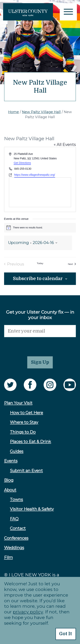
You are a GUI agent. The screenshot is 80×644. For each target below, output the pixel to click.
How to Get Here (26, 413)
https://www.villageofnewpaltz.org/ (35, 175)
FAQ (14, 519)
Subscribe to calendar (38, 279)
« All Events (65, 144)
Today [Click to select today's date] (40, 263)
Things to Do (23, 432)
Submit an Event (26, 471)
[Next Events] (72, 264)
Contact (18, 528)
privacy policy (28, 612)
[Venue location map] (40, 192)
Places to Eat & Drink (30, 441)
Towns (16, 499)
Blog (9, 480)
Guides (17, 451)
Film (8, 557)
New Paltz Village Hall (41, 112)
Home (14, 112)
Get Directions (22, 163)
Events (11, 461)
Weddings (14, 548)
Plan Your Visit (18, 403)
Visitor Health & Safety (32, 509)
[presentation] (34, 345)
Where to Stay (24, 422)
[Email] (40, 331)
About (10, 490)
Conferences (16, 538)
